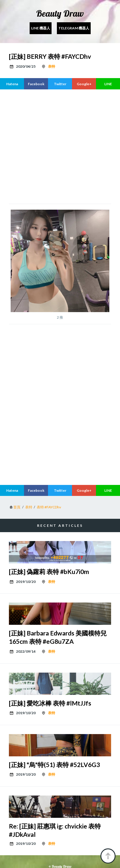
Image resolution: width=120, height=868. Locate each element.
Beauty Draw (60, 13)
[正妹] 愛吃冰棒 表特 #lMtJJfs (50, 703)
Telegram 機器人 (74, 28)
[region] (64, 146)
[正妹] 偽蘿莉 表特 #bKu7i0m (49, 571)
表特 (52, 66)
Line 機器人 (41, 28)
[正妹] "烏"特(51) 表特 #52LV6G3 (54, 765)
